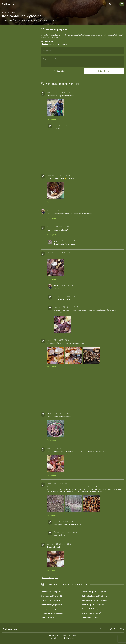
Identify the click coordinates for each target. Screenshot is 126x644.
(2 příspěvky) (95, 600)
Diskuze (116, 629)
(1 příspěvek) (51, 592)
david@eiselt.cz (69, 638)
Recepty (110, 629)
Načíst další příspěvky (50, 578)
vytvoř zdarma (62, 44)
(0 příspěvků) (52, 596)
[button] (116, 4)
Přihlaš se (44, 44)
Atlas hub (102, 629)
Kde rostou (94, 629)
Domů (86, 629)
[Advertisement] (19, 62)
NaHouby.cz (9, 4)
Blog (122, 629)
